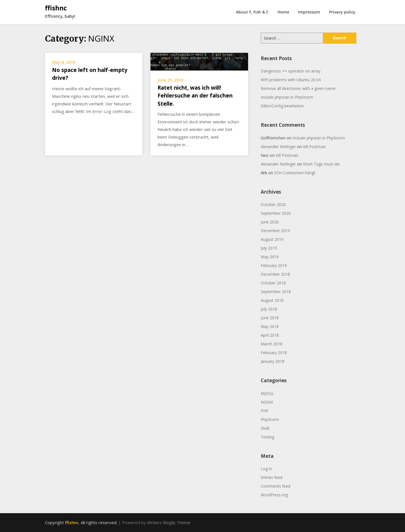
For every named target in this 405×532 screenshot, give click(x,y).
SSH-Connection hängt (295, 173)
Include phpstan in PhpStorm (287, 97)
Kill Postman (314, 147)
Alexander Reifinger (278, 147)
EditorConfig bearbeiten (282, 106)
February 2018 (274, 353)
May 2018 (270, 326)
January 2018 (273, 361)
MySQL (267, 393)
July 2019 (269, 248)
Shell (265, 428)
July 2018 (269, 309)
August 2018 (272, 300)
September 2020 (276, 213)
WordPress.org (274, 495)
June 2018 (270, 318)
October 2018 (273, 283)
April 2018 (270, 335)
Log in (266, 469)
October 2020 (273, 204)
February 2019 (274, 265)
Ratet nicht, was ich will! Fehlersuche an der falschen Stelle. (195, 96)
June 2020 (270, 222)
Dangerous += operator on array (291, 71)
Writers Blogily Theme (169, 522)
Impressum (309, 12)
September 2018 (276, 292)
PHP (265, 411)
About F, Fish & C (252, 12)
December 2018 (275, 274)
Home (283, 12)
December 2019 (275, 231)
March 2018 (272, 344)
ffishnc (56, 8)
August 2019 (272, 239)
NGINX (267, 402)
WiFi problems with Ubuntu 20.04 (291, 80)
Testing (267, 437)
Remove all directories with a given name (298, 88)
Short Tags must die (321, 164)
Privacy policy (342, 12)
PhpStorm (270, 419)
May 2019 (270, 257)
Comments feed (275, 486)
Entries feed (272, 477)
